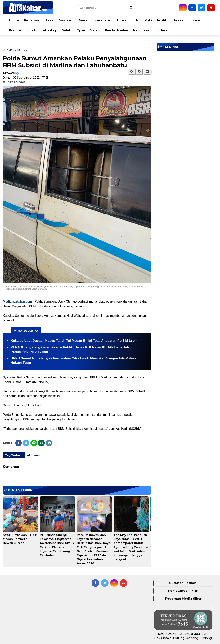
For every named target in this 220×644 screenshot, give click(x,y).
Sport (31, 30)
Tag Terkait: (14, 455)
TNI (137, 20)
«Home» (8, 50)
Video (95, 30)
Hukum (123, 20)
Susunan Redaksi (183, 583)
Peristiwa (32, 20)
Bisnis (196, 20)
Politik (162, 20)
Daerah (83, 20)
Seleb (67, 30)
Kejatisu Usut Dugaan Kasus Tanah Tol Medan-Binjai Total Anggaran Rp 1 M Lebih (74, 341)
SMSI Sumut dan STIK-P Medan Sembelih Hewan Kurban (20, 539)
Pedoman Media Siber (183, 599)
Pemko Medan (116, 30)
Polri (148, 20)
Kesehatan (103, 20)
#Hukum (33, 455)
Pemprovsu (142, 30)
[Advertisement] (186, 81)
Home (14, 20)
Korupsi (15, 30)
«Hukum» (21, 50)
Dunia (49, 20)
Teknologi (49, 30)
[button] (147, 71)
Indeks (162, 30)
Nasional (66, 20)
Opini (81, 30)
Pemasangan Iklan (183, 591)
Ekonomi (179, 20)
